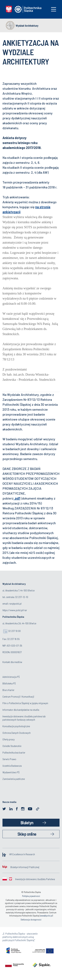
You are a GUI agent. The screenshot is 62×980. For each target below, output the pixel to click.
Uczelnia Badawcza (12, 766)
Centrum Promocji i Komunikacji (18, 696)
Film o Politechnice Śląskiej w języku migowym (25, 703)
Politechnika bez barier (14, 752)
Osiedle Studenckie (12, 746)
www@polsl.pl (46, 916)
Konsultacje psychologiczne (16, 726)
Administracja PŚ (11, 677)
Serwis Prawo (9, 759)
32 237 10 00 (14, 631)
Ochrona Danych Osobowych (17, 733)
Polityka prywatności (31, 896)
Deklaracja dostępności (31, 920)
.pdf (17, 498)
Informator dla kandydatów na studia (21, 710)
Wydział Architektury (27, 26)
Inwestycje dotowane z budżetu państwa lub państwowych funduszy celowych (24, 718)
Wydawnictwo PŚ (11, 772)
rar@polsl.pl (15, 603)
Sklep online (27, 834)
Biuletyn (27, 823)
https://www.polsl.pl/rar (15, 610)
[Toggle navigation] (54, 9)
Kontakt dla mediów (12, 662)
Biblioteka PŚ (9, 683)
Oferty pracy (9, 739)
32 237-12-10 (22, 597)
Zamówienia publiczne (14, 779)
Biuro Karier (8, 690)
